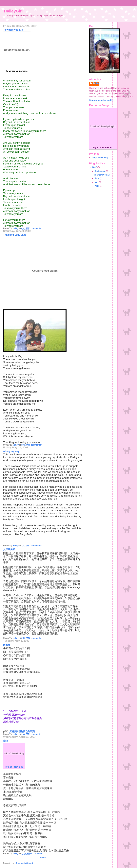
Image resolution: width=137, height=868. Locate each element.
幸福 (6, 741)
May (97, 182)
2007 (95, 167)
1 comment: (35, 734)
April (97, 186)
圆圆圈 (7, 645)
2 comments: (36, 546)
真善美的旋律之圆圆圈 (22, 731)
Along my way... (12, 451)
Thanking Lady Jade (15, 235)
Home (43, 858)
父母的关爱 (9, 549)
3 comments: (36, 228)
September (100, 171)
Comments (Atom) (24, 863)
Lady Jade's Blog (100, 158)
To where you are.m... (17, 71)
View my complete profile (101, 100)
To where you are (13, 30)
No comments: (38, 853)
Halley (96, 83)
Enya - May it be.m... (103, 147)
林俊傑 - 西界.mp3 (14, 767)
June (97, 178)
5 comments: (36, 445)
